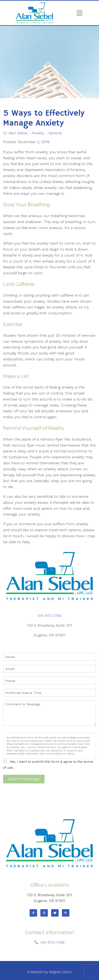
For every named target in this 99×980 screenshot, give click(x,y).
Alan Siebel (18, 133)
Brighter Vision (60, 972)
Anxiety (38, 133)
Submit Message (24, 779)
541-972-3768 (50, 616)
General (55, 133)
